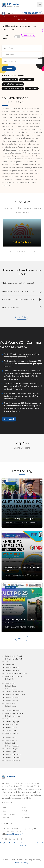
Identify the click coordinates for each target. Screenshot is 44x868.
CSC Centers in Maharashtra (11, 716)
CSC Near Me (28, 35)
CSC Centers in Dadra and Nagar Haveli (14, 673)
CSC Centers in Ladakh (9, 706)
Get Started (9, 419)
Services (6, 818)
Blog (25, 814)
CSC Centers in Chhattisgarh (11, 670)
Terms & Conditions (14, 843)
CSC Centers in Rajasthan (10, 740)
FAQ (25, 808)
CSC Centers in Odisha (9, 730)
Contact (27, 818)
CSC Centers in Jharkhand (10, 698)
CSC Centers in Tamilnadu (10, 746)
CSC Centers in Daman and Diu (12, 676)
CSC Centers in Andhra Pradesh (12, 656)
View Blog (22, 638)
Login (9, 13)
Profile (26, 811)
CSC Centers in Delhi (8, 679)
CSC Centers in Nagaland (10, 727)
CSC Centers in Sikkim (9, 743)
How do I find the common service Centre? (22, 300)
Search (9, 69)
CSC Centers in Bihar (8, 665)
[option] (22, 235)
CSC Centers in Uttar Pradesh (11, 755)
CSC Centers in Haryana (9, 689)
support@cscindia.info (15, 834)
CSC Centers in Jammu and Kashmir (13, 695)
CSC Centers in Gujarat (9, 686)
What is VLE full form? (22, 308)
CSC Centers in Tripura (9, 752)
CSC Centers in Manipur (9, 719)
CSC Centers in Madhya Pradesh (12, 713)
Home (5, 808)
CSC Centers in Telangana (10, 749)
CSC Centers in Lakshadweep (11, 710)
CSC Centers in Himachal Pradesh (13, 692)
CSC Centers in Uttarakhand (11, 757)
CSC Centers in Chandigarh (10, 668)
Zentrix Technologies (22, 863)
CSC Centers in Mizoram (10, 725)
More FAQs (22, 317)
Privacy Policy (4, 843)
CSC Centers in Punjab (9, 737)
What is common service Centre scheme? (22, 283)
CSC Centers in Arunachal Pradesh (13, 659)
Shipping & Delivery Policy (29, 843)
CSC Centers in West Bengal (11, 760)
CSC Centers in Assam (9, 662)
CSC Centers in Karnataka (10, 700)
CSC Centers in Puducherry (10, 733)
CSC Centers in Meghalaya (10, 722)
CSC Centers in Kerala (9, 703)
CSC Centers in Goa (8, 683)
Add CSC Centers (10, 814)
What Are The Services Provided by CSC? (22, 291)
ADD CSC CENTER (32, 13)
